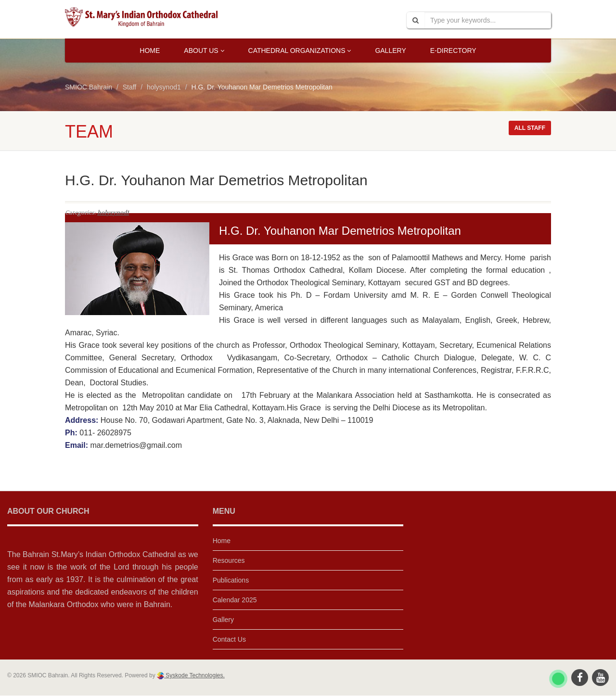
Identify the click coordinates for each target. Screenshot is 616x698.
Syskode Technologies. (194, 675)
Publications (231, 580)
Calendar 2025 (235, 600)
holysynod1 (113, 213)
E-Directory (453, 51)
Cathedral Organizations (300, 51)
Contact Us (229, 639)
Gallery (390, 51)
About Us (204, 51)
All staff (530, 128)
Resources (229, 560)
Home (150, 51)
